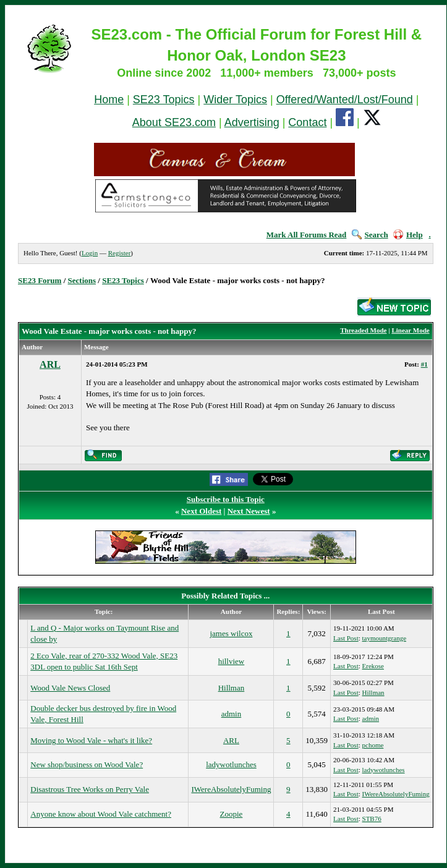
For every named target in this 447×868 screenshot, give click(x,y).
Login (90, 253)
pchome (373, 745)
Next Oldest (201, 511)
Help (408, 235)
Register (120, 253)
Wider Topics (235, 100)
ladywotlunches (231, 764)
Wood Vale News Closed (70, 688)
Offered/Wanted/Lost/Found (345, 100)
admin (232, 714)
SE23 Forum (40, 280)
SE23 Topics (164, 100)
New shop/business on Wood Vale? (87, 764)
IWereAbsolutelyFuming (231, 789)
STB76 (372, 819)
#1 (424, 364)
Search (370, 235)
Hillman (232, 688)
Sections (82, 280)
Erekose (373, 666)
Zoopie (232, 814)
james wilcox (231, 633)
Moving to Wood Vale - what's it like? (91, 740)
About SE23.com (174, 122)
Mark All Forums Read (307, 235)
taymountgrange (384, 638)
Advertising (252, 122)
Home (109, 100)
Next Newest (249, 511)
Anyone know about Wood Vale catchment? (101, 814)
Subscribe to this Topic (226, 499)
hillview (232, 661)
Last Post (346, 638)
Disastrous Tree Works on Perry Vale (90, 789)
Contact (307, 122)
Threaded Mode (363, 330)
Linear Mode (410, 330)
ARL (50, 364)
